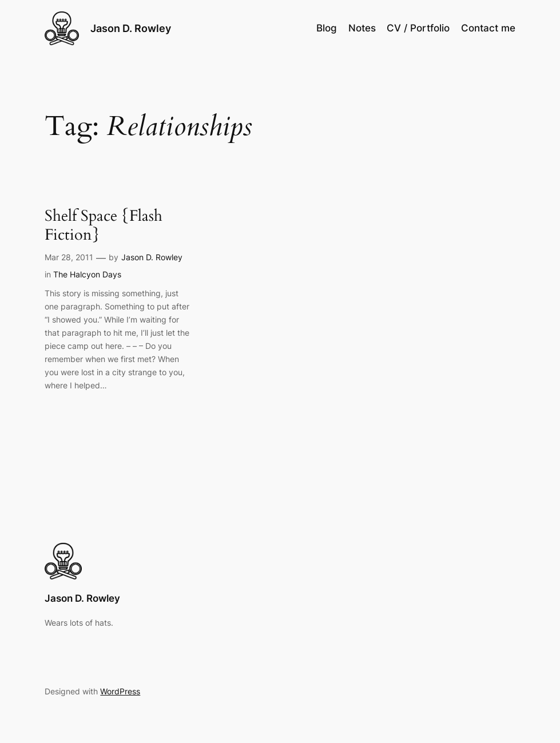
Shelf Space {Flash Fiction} (104, 226)
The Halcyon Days (87, 274)
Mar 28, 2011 (69, 257)
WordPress (120, 691)
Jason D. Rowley (131, 28)
